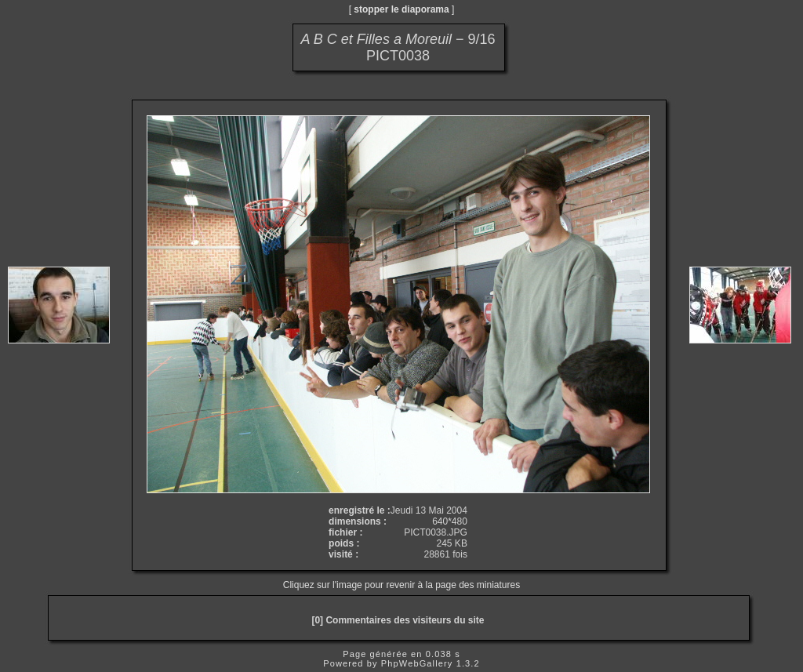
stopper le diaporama (401, 9)
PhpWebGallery (417, 663)
